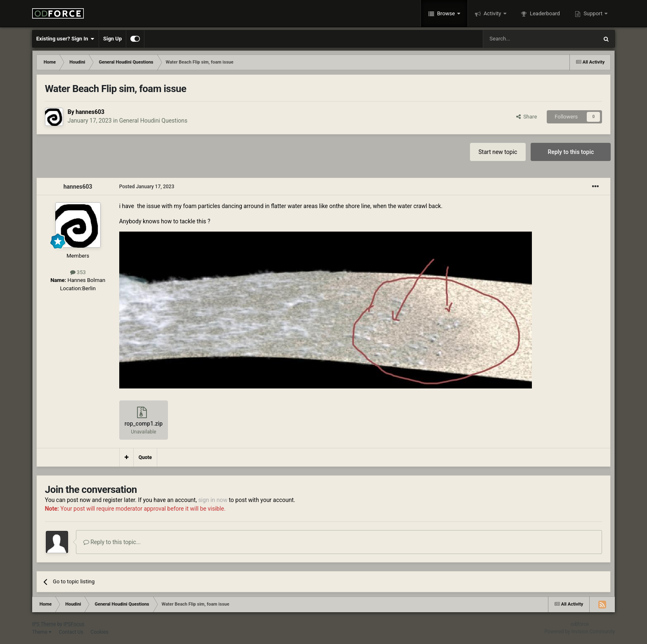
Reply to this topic (571, 152)
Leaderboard (544, 13)
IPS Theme (44, 624)
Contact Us (71, 632)
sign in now (213, 500)
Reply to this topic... (112, 542)
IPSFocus (74, 624)
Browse (446, 13)
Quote (145, 457)
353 (78, 272)
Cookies (100, 632)
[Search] (521, 39)
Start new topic (498, 152)
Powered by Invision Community (580, 632)
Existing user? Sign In (65, 39)
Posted (147, 187)
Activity (492, 13)
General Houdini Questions (153, 121)
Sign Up (112, 39)
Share (527, 117)
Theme (42, 632)
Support (593, 13)
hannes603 (90, 112)
